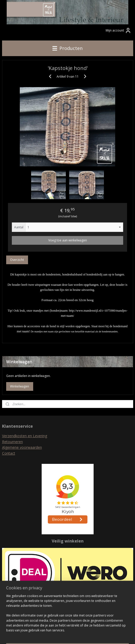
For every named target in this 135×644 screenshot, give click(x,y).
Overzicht (17, 260)
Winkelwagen (20, 386)
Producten (67, 48)
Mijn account (118, 30)
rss (57, 635)
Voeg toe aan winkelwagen (68, 240)
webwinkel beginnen (77, 635)
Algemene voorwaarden (22, 447)
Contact (9, 453)
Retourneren (12, 442)
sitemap (47, 635)
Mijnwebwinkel (122, 635)
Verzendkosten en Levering (25, 436)
